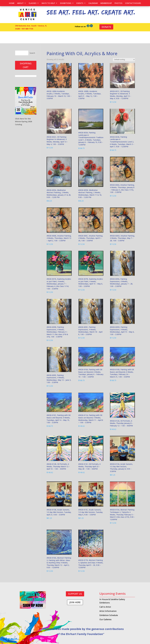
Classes (33, 3)
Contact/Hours (133, 3)
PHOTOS (118, 3)
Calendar (93, 3)
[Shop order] (124, 60)
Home (12, 3)
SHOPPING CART (26, 65)
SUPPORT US (75, 594)
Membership (106, 3)
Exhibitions (66, 3)
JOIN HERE (75, 602)
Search (32, 53)
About (20, 3)
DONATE (106, 27)
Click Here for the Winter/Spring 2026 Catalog (24, 122)
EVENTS (80, 3)
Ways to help (48, 3)
